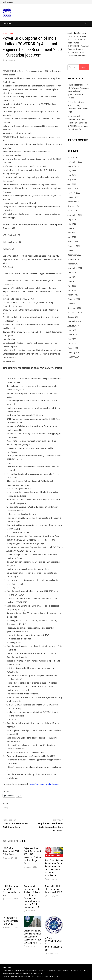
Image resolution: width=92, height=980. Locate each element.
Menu (8, 24)
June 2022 (72, 228)
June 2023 (72, 175)
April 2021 (72, 290)
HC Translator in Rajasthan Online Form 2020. (10, 921)
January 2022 (73, 250)
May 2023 (72, 179)
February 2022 (74, 246)
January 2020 (73, 357)
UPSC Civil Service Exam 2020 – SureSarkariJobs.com (11, 891)
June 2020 (72, 335)
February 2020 (74, 352)
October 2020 (73, 317)
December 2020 (74, 308)
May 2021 (72, 286)
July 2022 (72, 224)
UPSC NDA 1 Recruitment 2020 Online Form (11, 851)
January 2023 (73, 197)
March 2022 (73, 242)
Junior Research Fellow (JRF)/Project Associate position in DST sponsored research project (78, 91)
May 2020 (72, 339)
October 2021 (73, 264)
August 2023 (73, 166)
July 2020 (72, 330)
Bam (59, 976)
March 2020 (73, 348)
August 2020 (73, 326)
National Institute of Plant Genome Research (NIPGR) (53, 889)
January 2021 (73, 304)
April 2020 (72, 343)
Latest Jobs (8, 33)
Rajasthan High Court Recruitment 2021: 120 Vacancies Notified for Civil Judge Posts (33, 856)
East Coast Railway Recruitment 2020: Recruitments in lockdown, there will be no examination (54, 868)
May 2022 (72, 233)
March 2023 (73, 188)
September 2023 (75, 162)
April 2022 (72, 237)
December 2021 (74, 255)
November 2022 (75, 206)
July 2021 (72, 277)
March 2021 (73, 295)
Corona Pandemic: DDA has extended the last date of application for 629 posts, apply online (33, 937)
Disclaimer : (7, 968)
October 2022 (73, 211)
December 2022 (74, 202)
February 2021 (74, 299)
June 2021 (72, 281)
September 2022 (75, 215)
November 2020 (75, 312)
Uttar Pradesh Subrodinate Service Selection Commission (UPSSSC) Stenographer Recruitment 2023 (78, 123)
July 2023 (72, 171)
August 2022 (73, 219)
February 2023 (74, 193)
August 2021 (73, 273)
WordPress (49, 976)
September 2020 (75, 321)
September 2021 (75, 268)
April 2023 (72, 184)
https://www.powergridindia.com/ (44, 784)
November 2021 (75, 259)
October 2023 (73, 157)
